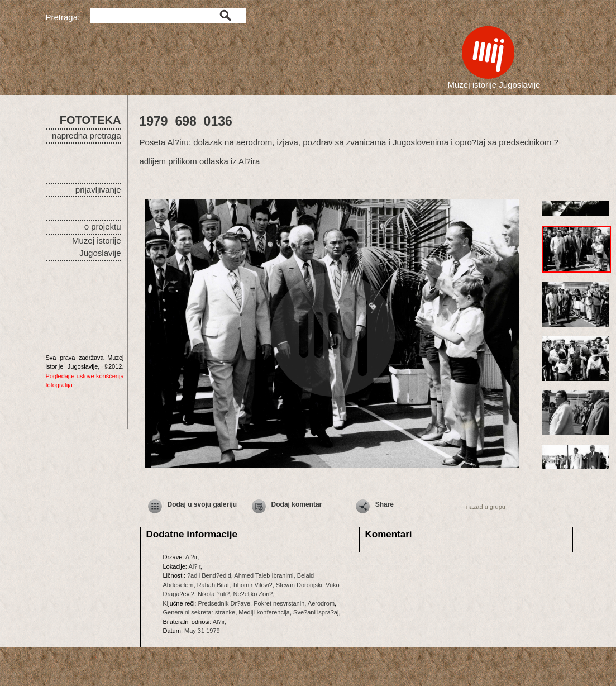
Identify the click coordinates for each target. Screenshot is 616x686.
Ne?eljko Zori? (253, 594)
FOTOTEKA (90, 120)
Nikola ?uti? (214, 594)
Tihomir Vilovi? (252, 585)
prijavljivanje (98, 190)
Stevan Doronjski (299, 585)
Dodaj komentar (297, 504)
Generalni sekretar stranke (199, 612)
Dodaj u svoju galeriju (202, 504)
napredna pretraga (86, 135)
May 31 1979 (202, 631)
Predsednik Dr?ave (224, 603)
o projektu (103, 227)
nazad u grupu (486, 507)
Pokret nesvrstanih (279, 603)
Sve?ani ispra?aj (316, 612)
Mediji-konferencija (264, 612)
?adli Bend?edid (209, 575)
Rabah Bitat (213, 585)
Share (385, 504)
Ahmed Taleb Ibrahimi (264, 575)
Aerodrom (321, 603)
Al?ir (191, 557)
